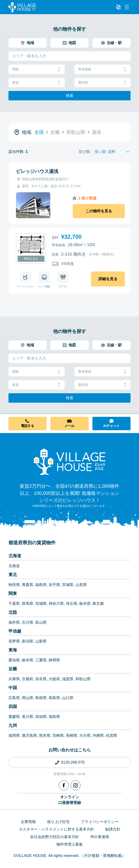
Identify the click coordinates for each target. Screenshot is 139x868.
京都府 (28, 679)
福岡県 (14, 735)
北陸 (13, 612)
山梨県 (41, 641)
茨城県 (41, 604)
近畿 (13, 669)
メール (69, 426)
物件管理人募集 (70, 844)
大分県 (85, 735)
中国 (13, 688)
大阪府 (54, 679)
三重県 (41, 660)
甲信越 (15, 631)
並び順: (85, 152)
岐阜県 (28, 660)
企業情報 (28, 822)
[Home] (70, 462)
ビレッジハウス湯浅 (37, 171)
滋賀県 (68, 679)
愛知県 (14, 660)
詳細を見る (108, 279)
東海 (13, 650)
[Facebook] (64, 785)
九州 (13, 725)
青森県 (28, 585)
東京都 (98, 604)
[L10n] (118, 7)
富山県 (41, 622)
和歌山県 (83, 679)
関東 (13, 594)
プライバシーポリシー (100, 822)
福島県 (41, 585)
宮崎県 (58, 735)
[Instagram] (75, 785)
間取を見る (31, 259)
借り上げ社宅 (58, 822)
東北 (13, 575)
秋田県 (14, 585)
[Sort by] (113, 152)
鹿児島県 (29, 735)
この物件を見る (99, 211)
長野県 (14, 641)
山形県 (81, 585)
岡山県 (28, 698)
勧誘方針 (113, 829)
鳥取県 (54, 698)
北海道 (15, 556)
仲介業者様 (100, 837)
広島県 (14, 698)
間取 (37, 69)
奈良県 (41, 679)
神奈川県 (56, 604)
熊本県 (45, 735)
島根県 (41, 698)
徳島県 (54, 717)
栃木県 (85, 604)
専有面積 (102, 69)
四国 (13, 707)
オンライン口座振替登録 (70, 800)
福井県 (14, 622)
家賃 (37, 83)
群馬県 (28, 604)
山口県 (68, 698)
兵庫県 (14, 679)
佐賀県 (111, 735)
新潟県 (28, 641)
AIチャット (111, 426)
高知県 (41, 717)
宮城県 (68, 585)
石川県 (28, 622)
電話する (28, 426)
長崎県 (71, 735)
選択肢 (102, 83)
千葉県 (14, 604)
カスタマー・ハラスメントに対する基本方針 (56, 829)
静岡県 (54, 660)
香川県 (28, 717)
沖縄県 (98, 735)
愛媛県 (14, 717)
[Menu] (127, 7)
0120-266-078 (73, 762)
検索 (70, 96)
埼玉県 (71, 604)
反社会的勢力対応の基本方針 (55, 837)
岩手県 (54, 585)
